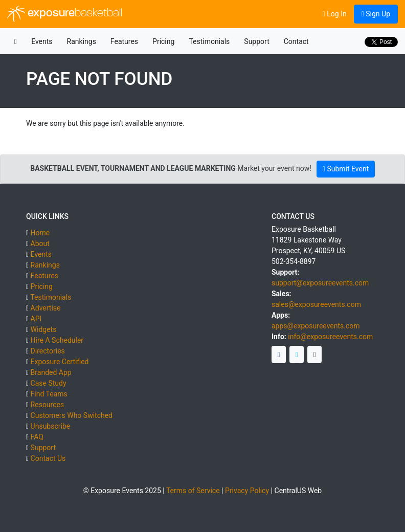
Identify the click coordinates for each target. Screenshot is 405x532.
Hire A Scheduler (57, 340)
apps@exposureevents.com (316, 326)
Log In (335, 14)
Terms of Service (193, 491)
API (36, 319)
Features (124, 41)
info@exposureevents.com (330, 337)
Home (40, 233)
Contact (296, 41)
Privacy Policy (247, 491)
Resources (48, 405)
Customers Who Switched (72, 415)
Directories (48, 351)
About (40, 243)
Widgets (44, 329)
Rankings (82, 41)
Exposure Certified (60, 362)
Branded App (51, 372)
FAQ (37, 437)
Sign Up (376, 14)
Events (42, 41)
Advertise (46, 308)
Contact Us (48, 458)
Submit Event (346, 169)
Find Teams (49, 394)
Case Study (49, 383)
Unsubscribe (51, 426)
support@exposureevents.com (320, 283)
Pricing (163, 41)
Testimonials (209, 41)
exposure (65, 14)
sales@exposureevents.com (316, 304)
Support (256, 41)
